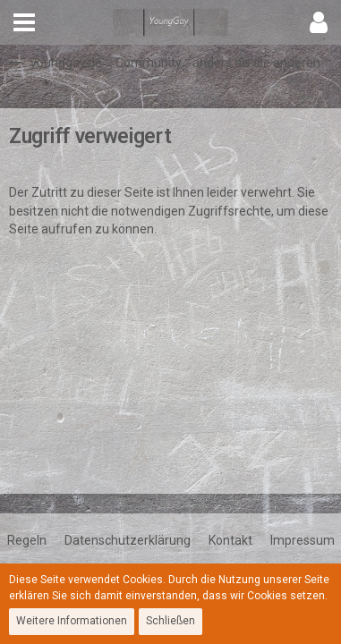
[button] (24, 22)
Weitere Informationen (72, 621)
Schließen (170, 621)
